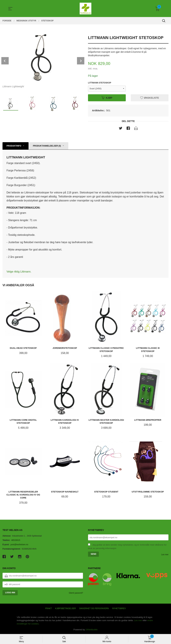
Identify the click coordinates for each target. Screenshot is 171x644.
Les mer (165, 555)
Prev (5, 61)
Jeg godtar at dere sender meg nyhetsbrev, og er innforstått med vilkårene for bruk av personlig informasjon (127, 547)
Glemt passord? (76, 593)
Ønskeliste (150, 98)
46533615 (16, 540)
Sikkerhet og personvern (94, 608)
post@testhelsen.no (19, 545)
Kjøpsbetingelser (66, 608)
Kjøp (107, 98)
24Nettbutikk (92, 630)
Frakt (49, 608)
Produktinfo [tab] (14, 146)
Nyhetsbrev (119, 608)
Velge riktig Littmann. (19, 272)
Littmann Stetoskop (100, 83)
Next (81, 61)
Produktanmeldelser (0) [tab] (47, 146)
